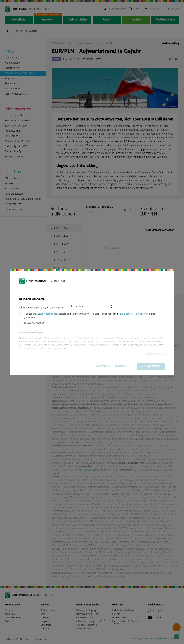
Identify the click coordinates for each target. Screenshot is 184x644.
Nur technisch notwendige (111, 366)
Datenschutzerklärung (131, 314)
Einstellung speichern (35, 323)
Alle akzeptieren (151, 366)
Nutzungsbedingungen (47, 314)
